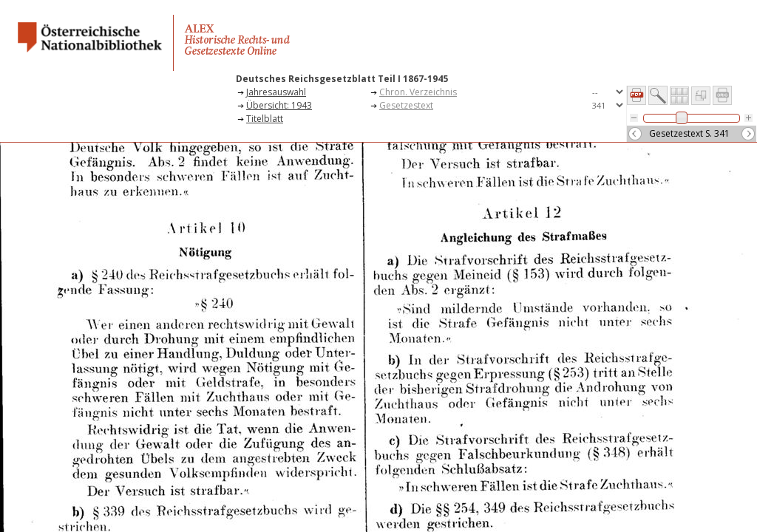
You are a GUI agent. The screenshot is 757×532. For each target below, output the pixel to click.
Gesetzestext (406, 105)
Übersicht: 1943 (279, 105)
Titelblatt (265, 119)
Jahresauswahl (276, 92)
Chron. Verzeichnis (418, 92)
